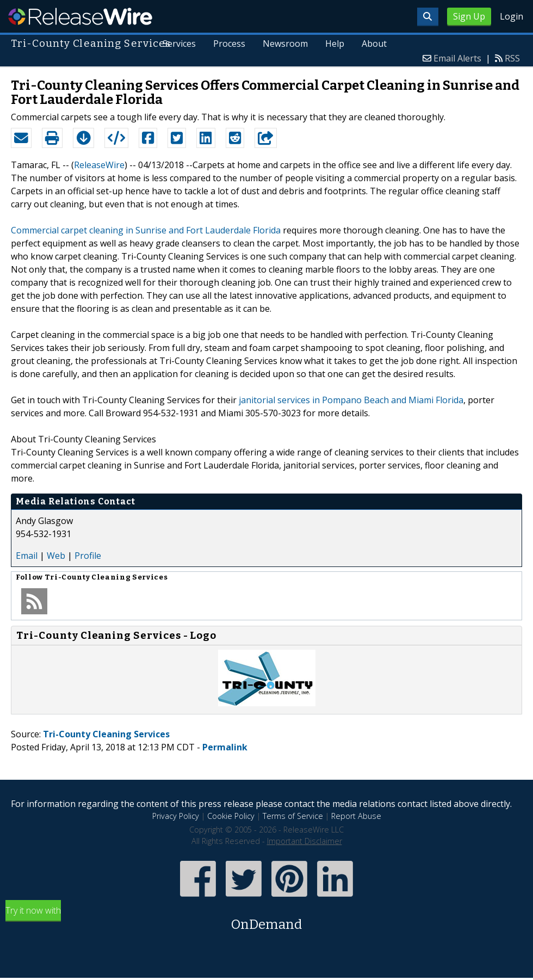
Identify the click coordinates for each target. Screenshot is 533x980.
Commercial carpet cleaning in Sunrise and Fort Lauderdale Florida (146, 230)
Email (27, 556)
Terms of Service (293, 816)
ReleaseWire (80, 16)
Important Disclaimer (305, 841)
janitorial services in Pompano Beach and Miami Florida (351, 400)
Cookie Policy (231, 816)
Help (335, 44)
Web (56, 556)
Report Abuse (356, 816)
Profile (88, 556)
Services (179, 44)
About (374, 44)
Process (229, 44)
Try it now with (266, 919)
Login (512, 16)
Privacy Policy (176, 816)
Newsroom (285, 44)
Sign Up (469, 16)
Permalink (225, 747)
